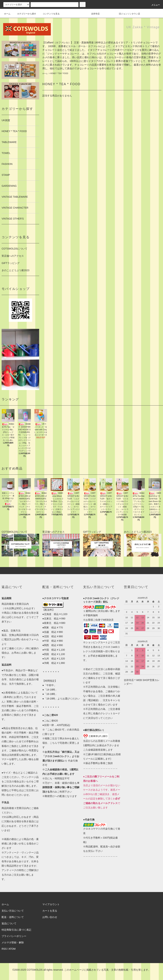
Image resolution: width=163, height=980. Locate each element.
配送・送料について (13, 917)
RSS (4, 949)
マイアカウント (51, 904)
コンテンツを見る (49, 14)
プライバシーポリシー (14, 936)
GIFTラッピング (11, 263)
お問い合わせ (50, 917)
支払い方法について (13, 911)
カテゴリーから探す (25, 14)
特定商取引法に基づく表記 (16, 930)
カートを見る (50, 911)
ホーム (7, 14)
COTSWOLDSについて (14, 249)
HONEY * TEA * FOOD (59, 73)
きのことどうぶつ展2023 (15, 270)
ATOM (12, 949)
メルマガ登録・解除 (13, 942)
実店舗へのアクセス (13, 256)
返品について (9, 923)
